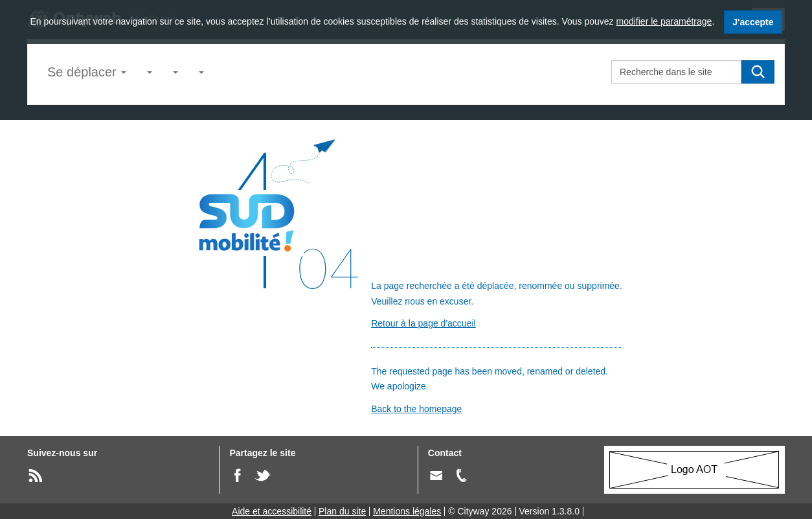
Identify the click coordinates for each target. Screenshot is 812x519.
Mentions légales (407, 511)
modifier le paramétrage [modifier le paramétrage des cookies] (664, 21)
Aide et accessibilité (272, 511)
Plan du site (342, 511)
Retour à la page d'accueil (423, 323)
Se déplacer (87, 72)
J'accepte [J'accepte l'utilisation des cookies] (753, 22)
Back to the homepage (416, 409)
